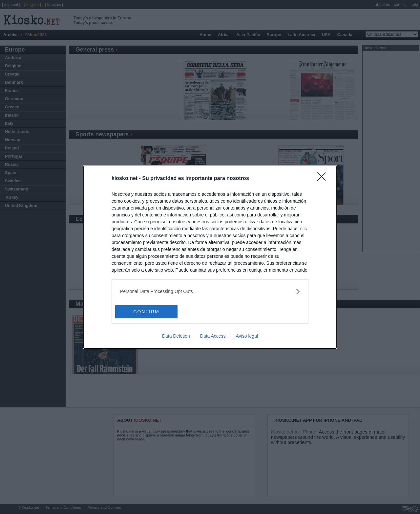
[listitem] (210, 291)
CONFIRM (146, 311)
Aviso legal (247, 336)
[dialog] (210, 257)
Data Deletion (176, 336)
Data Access (213, 336)
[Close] (324, 179)
